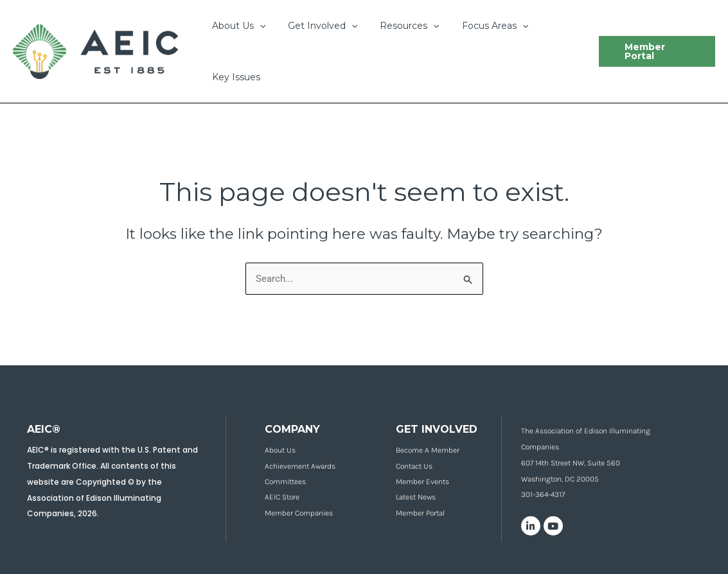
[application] (257, 26)
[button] (654, 51)
